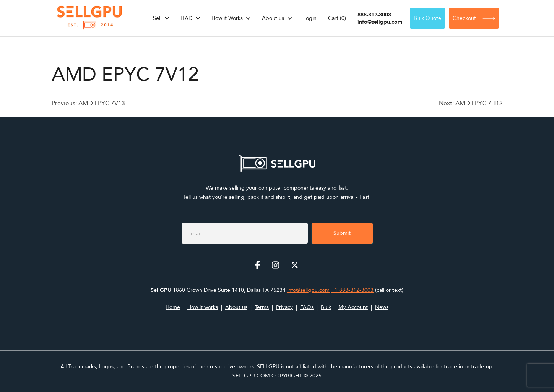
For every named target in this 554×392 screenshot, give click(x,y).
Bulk (326, 307)
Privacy (284, 307)
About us (273, 18)
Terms (262, 307)
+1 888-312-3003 (352, 290)
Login (310, 18)
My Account (353, 307)
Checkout (474, 18)
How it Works (227, 18)
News (382, 307)
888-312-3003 (374, 15)
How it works (203, 307)
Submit (342, 233)
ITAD (186, 18)
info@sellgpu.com (380, 22)
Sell (157, 18)
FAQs (307, 307)
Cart (337, 18)
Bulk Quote (427, 18)
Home (173, 307)
